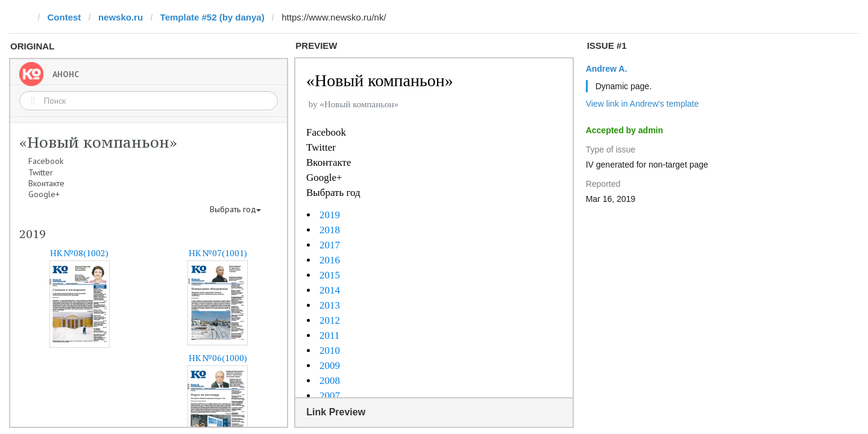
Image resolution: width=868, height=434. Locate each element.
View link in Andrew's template (643, 104)
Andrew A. (607, 69)
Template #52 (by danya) (212, 17)
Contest (64, 17)
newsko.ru (121, 17)
